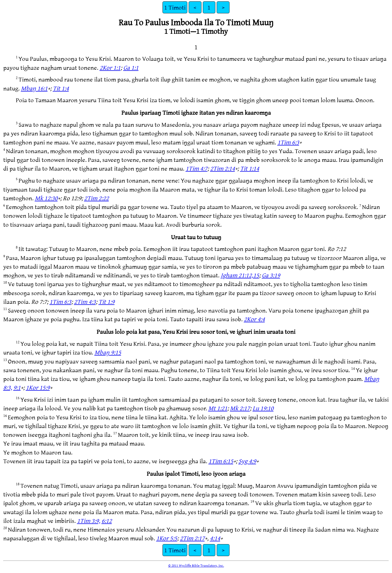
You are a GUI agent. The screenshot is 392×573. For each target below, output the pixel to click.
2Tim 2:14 (223, 168)
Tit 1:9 (107, 301)
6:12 (107, 521)
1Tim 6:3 (288, 142)
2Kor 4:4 (254, 319)
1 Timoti (175, 7)
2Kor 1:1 (110, 67)
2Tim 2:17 (192, 538)
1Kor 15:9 (38, 387)
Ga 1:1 (131, 67)
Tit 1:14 (250, 168)
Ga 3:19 (271, 275)
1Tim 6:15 (221, 461)
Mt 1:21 (218, 408)
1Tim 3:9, (89, 521)
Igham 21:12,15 (240, 275)
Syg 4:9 (247, 461)
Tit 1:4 (61, 88)
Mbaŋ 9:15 (108, 352)
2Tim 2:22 (97, 198)
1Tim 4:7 (197, 168)
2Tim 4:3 (85, 301)
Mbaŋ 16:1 (34, 88)
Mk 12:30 (46, 198)
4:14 (215, 538)
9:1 (17, 387)
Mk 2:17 (240, 408)
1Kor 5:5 (167, 538)
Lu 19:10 (263, 408)
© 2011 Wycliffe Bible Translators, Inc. (196, 565)
